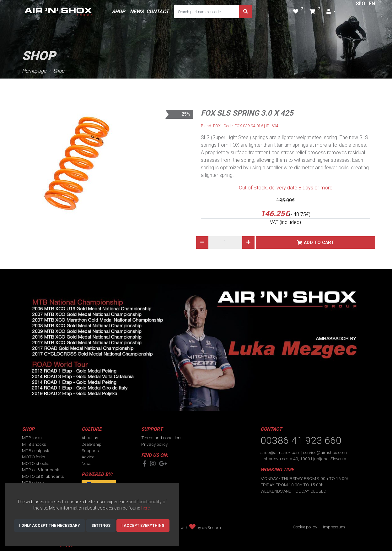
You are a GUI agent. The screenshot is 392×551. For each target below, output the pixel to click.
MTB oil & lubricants (41, 470)
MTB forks (32, 438)
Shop (59, 71)
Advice (88, 457)
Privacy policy (154, 444)
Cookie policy (305, 527)
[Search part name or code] (207, 12)
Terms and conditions (162, 438)
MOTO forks (34, 457)
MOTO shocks (36, 463)
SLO (361, 4)
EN (372, 4)
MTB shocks (34, 444)
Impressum (334, 527)
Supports (90, 450)
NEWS (137, 11)
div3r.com (211, 527)
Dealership (91, 444)
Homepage (34, 71)
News (87, 463)
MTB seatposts (36, 450)
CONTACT (158, 11)
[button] (331, 12)
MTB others (33, 483)
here (145, 508)
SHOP (118, 11)
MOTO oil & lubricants (43, 476)
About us (90, 438)
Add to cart (319, 243)
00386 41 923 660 (301, 440)
